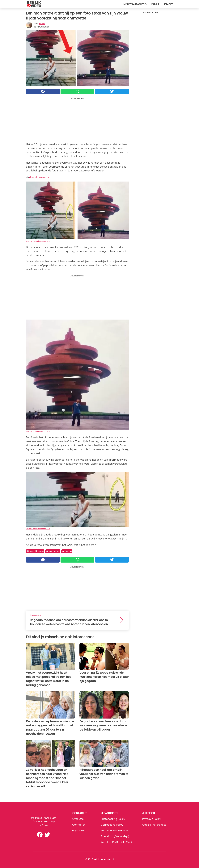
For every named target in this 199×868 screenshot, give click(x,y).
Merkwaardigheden (135, 4)
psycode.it (78, 830)
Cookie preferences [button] (154, 825)
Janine (42, 24)
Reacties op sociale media (117, 842)
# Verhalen (53, 551)
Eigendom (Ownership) (115, 836)
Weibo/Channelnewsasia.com (38, 241)
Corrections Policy (112, 825)
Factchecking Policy (113, 819)
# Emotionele (35, 551)
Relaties (168, 4)
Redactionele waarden (115, 830)
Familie (155, 4)
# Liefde (67, 551)
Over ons (78, 819)
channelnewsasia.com (40, 177)
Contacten (79, 825)
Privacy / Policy (152, 819)
